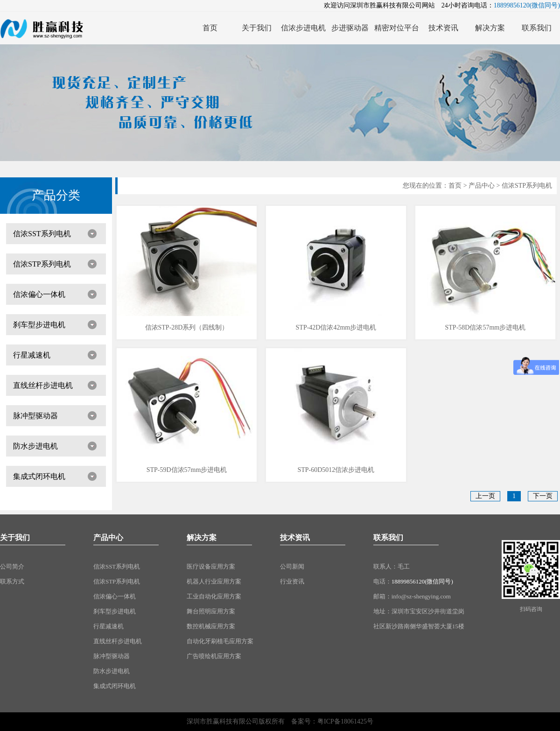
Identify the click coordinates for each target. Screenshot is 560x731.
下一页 (543, 496)
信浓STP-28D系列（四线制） (187, 327)
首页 (455, 186)
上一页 (485, 496)
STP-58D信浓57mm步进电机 (486, 327)
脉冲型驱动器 (35, 416)
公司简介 (12, 566)
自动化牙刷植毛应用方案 (220, 641)
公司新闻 (292, 566)
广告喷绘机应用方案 (214, 656)
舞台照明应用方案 (211, 611)
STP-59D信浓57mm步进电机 (187, 470)
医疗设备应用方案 (211, 566)
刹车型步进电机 (39, 325)
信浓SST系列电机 (42, 234)
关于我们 (15, 538)
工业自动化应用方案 (214, 596)
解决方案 (202, 538)
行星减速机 (32, 355)
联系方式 (12, 581)
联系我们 (388, 538)
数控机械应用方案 (211, 626)
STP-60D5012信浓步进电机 (336, 470)
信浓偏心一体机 (39, 294)
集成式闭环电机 (39, 476)
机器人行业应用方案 (214, 581)
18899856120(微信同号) (422, 581)
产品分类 (56, 195)
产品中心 (482, 186)
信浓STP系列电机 (42, 264)
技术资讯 (295, 538)
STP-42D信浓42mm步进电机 (336, 327)
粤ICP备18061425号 (345, 721)
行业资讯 (292, 581)
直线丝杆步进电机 (43, 385)
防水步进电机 (35, 446)
